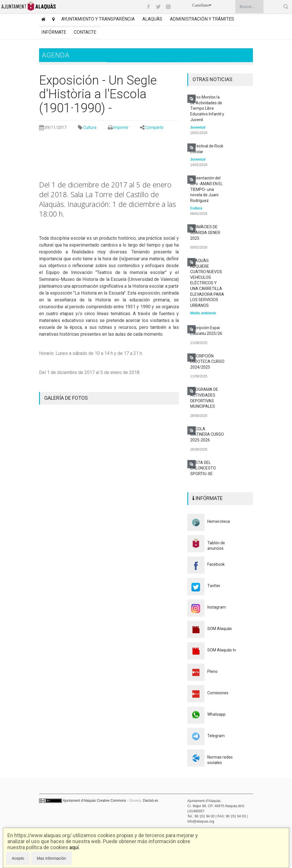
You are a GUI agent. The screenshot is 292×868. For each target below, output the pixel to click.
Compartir (155, 127)
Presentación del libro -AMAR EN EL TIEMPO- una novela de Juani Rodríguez (206, 189)
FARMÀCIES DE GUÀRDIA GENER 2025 (205, 232)
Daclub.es (150, 801)
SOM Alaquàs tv (222, 650)
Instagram (217, 607)
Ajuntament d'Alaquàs (79, 801)
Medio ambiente (203, 313)
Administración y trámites (202, 19)
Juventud (198, 127)
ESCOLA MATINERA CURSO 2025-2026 (207, 434)
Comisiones (218, 693)
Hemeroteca (219, 521)
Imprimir (121, 127)
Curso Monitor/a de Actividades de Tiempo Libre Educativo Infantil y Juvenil (207, 108)
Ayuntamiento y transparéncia (98, 19)
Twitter (214, 586)
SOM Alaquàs (220, 629)
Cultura (90, 127)
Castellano (202, 5)
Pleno (212, 671)
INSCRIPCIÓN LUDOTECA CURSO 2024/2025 (207, 362)
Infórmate (54, 32)
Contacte (85, 32)
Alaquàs (152, 19)
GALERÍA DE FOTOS (66, 398)
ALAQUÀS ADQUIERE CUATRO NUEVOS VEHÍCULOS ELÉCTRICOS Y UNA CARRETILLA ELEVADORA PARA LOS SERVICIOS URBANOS (207, 283)
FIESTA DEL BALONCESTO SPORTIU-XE (203, 468)
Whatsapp (216, 714)
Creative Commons (111, 801)
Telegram (216, 736)
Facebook (216, 564)
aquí (74, 847)
